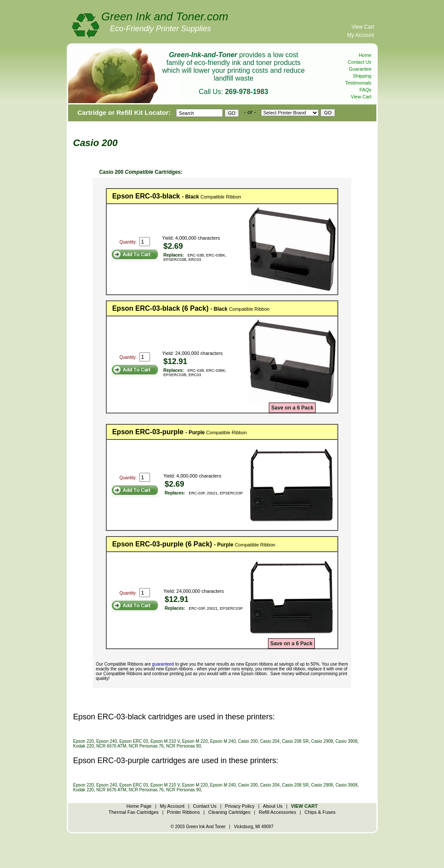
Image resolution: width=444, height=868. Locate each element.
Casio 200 (248, 741)
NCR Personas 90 (184, 746)
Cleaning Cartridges (229, 812)
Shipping (362, 76)
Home (365, 55)
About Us (273, 806)
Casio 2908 (322, 741)
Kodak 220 (84, 746)
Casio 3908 (347, 741)
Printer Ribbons (183, 812)
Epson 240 (107, 741)
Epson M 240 (223, 741)
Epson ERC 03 (134, 741)
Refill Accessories (277, 812)
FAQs (366, 90)
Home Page (139, 806)
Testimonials (358, 83)
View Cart (363, 27)
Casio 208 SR (295, 741)
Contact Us (359, 62)
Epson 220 (84, 741)
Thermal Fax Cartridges (134, 812)
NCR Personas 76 (146, 746)
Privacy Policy (240, 806)
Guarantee (360, 69)
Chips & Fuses (320, 812)
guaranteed (163, 664)
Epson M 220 (195, 741)
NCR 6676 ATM (111, 746)
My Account (360, 35)
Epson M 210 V (165, 741)
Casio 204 (270, 741)
